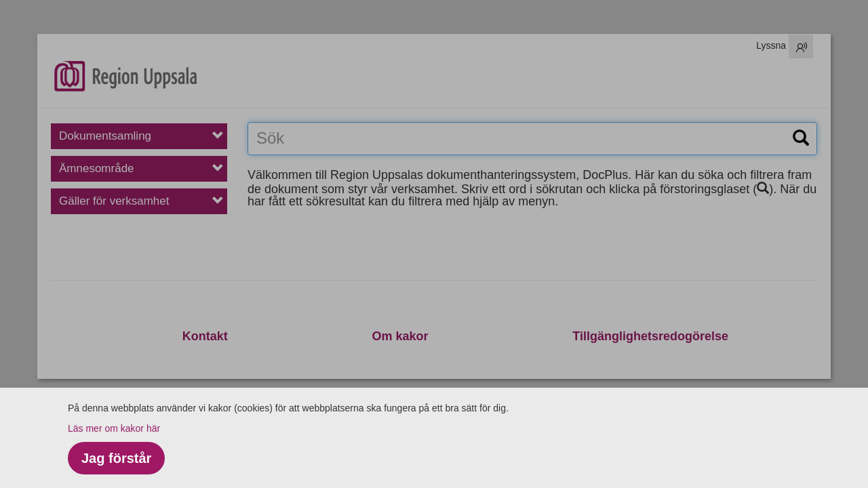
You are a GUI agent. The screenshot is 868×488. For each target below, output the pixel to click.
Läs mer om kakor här (114, 428)
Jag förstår (116, 458)
